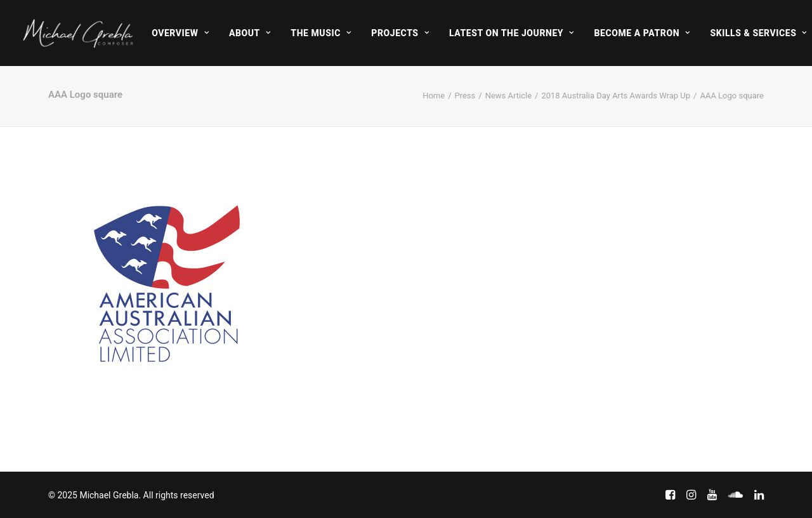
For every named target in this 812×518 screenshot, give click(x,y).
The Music (321, 33)
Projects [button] (400, 33)
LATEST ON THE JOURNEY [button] (512, 33)
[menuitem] (180, 33)
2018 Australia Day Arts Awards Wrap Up (616, 96)
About (250, 33)
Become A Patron (642, 33)
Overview (180, 33)
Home (434, 96)
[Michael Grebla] (78, 33)
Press (465, 96)
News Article (508, 96)
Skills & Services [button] (758, 33)
